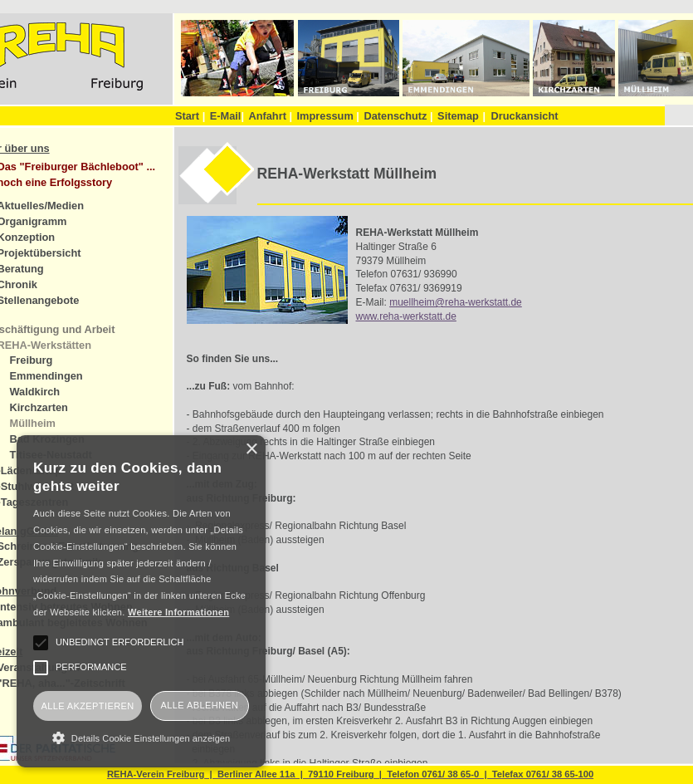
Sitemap (458, 116)
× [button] (251, 450)
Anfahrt (270, 116)
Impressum (328, 116)
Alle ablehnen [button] (200, 705)
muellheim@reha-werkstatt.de (456, 302)
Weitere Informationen (178, 612)
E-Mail (227, 116)
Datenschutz (398, 116)
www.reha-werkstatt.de (406, 316)
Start (190, 116)
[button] (141, 737)
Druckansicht (524, 116)
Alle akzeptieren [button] (87, 706)
